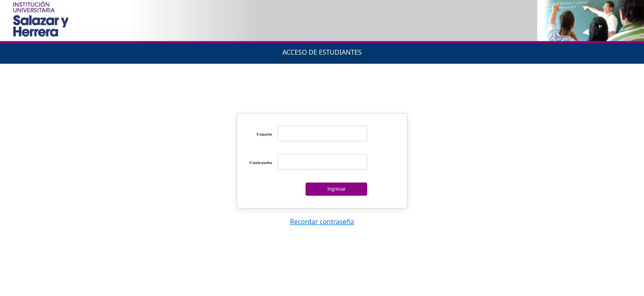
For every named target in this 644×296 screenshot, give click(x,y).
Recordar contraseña (322, 222)
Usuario (264, 134)
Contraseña (261, 162)
